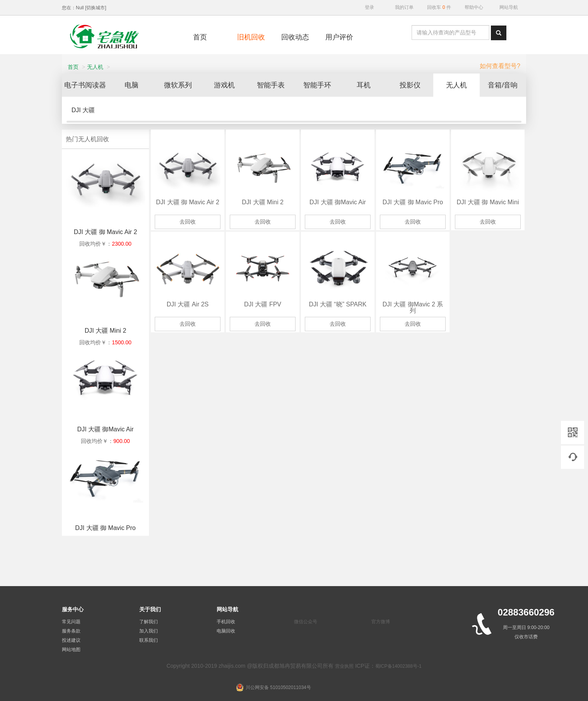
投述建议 (71, 640)
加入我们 (149, 631)
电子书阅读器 (90, 85)
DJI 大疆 (83, 110)
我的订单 (404, 7)
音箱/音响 (507, 85)
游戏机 (229, 85)
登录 (369, 7)
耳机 (368, 85)
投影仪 (415, 85)
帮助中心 (474, 7)
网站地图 (71, 650)
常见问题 (71, 622)
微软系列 (183, 85)
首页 (73, 67)
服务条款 (71, 631)
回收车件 (439, 7)
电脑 (136, 85)
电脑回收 (226, 631)
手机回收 (226, 622)
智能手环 (322, 85)
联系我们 (149, 640)
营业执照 (344, 666)
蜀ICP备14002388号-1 (398, 666)
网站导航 (509, 7)
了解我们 (149, 622)
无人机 (95, 67)
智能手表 (275, 85)
